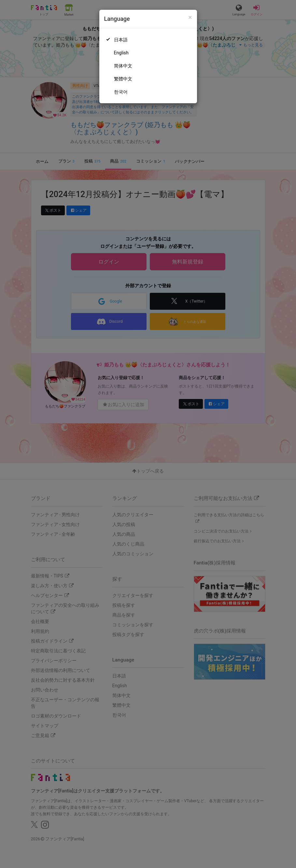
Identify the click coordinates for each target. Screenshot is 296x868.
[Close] (190, 17)
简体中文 (123, 66)
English (121, 53)
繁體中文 (123, 79)
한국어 (121, 92)
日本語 (121, 40)
